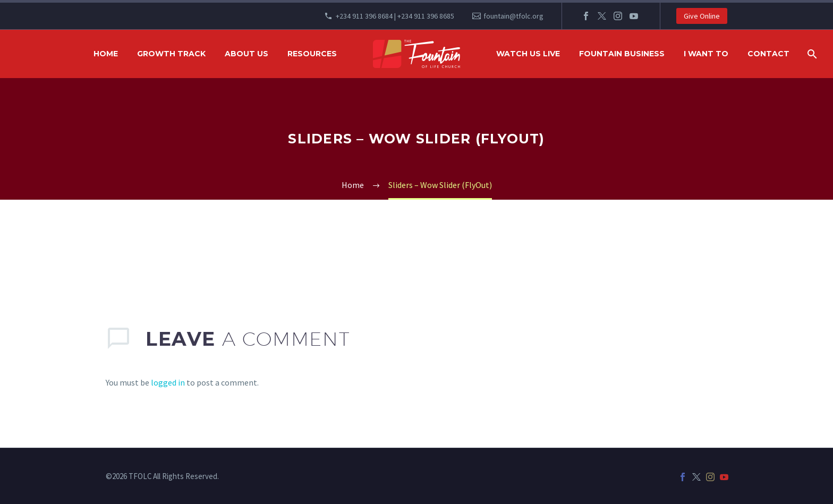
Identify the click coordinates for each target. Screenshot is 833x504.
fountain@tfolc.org (513, 16)
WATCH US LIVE (528, 54)
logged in (168, 382)
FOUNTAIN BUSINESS (622, 54)
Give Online (702, 16)
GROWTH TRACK (171, 54)
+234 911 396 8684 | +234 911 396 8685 (395, 16)
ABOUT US (246, 54)
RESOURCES (312, 54)
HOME (106, 54)
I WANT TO (706, 54)
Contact (768, 54)
